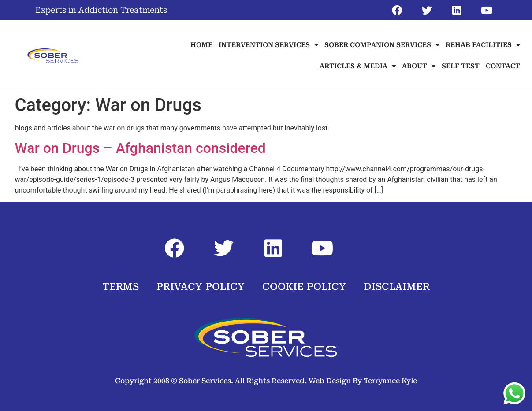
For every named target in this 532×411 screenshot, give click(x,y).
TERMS (121, 287)
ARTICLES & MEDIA (358, 66)
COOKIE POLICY (304, 287)
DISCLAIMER (397, 287)
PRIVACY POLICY (201, 287)
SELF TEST (461, 66)
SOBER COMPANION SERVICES (382, 45)
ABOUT (419, 66)
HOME (201, 45)
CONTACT (503, 66)
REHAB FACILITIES (483, 45)
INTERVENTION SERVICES (268, 45)
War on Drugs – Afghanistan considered (140, 148)
